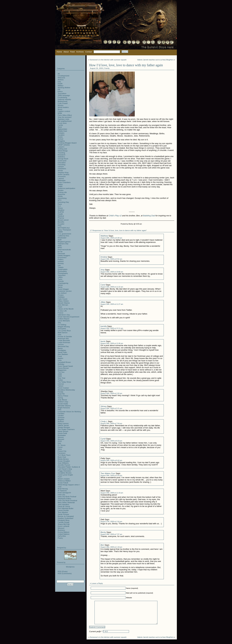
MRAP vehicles (64, 145)
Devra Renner (63, 368)
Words (60, 170)
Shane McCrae (64, 524)
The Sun (61, 372)
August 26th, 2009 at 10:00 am (112, 272)
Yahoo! (60, 386)
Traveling (61, 153)
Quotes (61, 190)
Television (62, 275)
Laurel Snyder (63, 510)
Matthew (104, 236)
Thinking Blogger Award (67, 143)
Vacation (61, 135)
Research (62, 155)
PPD (60, 226)
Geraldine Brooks (65, 473)
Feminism (62, 453)
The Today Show (64, 382)
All (59, 74)
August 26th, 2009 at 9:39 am (111, 238)
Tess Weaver (63, 512)
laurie (103, 341)
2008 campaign (64, 95)
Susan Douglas (64, 461)
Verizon (61, 344)
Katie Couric (63, 299)
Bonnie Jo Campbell (66, 516)
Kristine (104, 257)
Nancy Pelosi (63, 396)
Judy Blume (62, 400)
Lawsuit (61, 178)
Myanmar (61, 194)
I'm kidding (62, 325)
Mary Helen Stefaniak (66, 502)
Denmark (61, 253)
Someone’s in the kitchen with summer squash (108, 60)
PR (59, 89)
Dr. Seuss (62, 445)
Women (61, 437)
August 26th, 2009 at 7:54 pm (111, 423)
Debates (61, 133)
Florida (60, 392)
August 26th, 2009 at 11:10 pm (112, 493)
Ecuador (61, 224)
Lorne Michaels (64, 321)
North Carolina (63, 174)
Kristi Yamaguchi (64, 493)
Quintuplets (62, 271)
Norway (61, 263)
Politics (61, 259)
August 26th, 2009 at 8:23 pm (111, 441)
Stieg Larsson (63, 423)
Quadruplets (63, 269)
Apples (60, 358)
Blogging (61, 141)
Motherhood (62, 101)
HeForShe (62, 536)
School (60, 139)
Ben (102, 545)
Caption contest (64, 111)
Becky (103, 532)
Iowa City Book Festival (67, 496)
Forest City (62, 451)
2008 (60, 374)
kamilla (104, 326)
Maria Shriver (63, 431)
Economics (62, 257)
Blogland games (64, 242)
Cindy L (104, 421)
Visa (59, 334)
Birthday (61, 364)
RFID (60, 248)
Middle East (62, 131)
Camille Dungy (64, 522)
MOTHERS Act (64, 228)
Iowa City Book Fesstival (67, 500)
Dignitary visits (63, 119)
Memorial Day (63, 346)
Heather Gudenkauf (65, 518)
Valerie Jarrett (63, 425)
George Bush (63, 159)
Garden (61, 415)
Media (60, 196)
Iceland (61, 261)
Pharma (61, 218)
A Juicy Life (62, 311)
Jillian (103, 302)
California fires (63, 236)
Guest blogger (63, 289)
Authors (61, 421)
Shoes (60, 208)
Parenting (62, 165)
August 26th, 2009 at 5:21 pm (111, 408)
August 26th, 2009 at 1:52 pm (111, 393)
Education (62, 163)
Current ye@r (96, 636)
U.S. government (64, 234)
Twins (60, 279)
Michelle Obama (64, 406)
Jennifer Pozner (64, 465)
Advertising (62, 198)
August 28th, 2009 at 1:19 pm (111, 547)
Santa (60, 287)
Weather (61, 210)
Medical (61, 216)
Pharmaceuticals (64, 249)
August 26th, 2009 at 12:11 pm (112, 328)
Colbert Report (64, 319)
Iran (59, 265)
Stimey (104, 406)
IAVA (60, 246)
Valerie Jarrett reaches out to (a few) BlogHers (155, 60)
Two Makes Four (108, 473)
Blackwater (62, 238)
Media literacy (63, 459)
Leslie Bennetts (64, 340)
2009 (60, 376)
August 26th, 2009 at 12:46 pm (112, 343)
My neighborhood (65, 121)
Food (60, 356)
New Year (62, 378)
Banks (60, 348)
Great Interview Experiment (69, 317)
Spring (60, 398)
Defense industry (64, 99)
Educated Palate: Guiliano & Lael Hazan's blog (69, 468)
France (60, 313)
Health (60, 214)
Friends (61, 281)
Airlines (61, 80)
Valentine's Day (64, 315)
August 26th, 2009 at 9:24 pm (111, 475)
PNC (60, 410)
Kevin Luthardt (63, 526)
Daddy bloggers (64, 255)
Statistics (61, 157)
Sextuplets (62, 329)
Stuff (60, 240)
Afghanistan (62, 129)
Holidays (61, 297)
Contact (89, 52)
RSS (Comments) (65, 573)
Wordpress (70, 567)
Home (59, 52)
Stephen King (63, 172)
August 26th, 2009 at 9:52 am (111, 259)
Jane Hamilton (63, 504)
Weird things (63, 151)
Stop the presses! (65, 117)
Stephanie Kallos (64, 498)
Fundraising (62, 97)
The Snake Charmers (66, 429)
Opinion (61, 167)
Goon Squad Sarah (65, 366)
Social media (63, 404)
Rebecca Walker (64, 481)
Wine (60, 449)
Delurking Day (63, 202)
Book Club (62, 457)
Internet (61, 384)
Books (60, 137)
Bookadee (62, 435)
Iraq (59, 82)
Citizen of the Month (66, 309)
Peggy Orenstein (64, 471)
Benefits (61, 222)
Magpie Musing (64, 327)
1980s (60, 277)
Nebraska (62, 180)
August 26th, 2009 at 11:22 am (112, 287)
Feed (72, 52)
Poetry (60, 538)
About (66, 52)
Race (60, 204)
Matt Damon (63, 332)
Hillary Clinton (63, 301)
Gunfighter (62, 350)
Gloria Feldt (62, 433)
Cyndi (103, 439)
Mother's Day (63, 402)
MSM (60, 113)
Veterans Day (63, 244)
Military (61, 85)
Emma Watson (64, 532)
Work (60, 127)
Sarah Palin (62, 352)
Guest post (62, 161)
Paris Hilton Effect (65, 115)
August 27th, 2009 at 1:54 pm (111, 521)
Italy (59, 443)
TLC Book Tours (64, 455)
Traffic (60, 186)
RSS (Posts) (63, 571)
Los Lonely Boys (64, 331)
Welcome (61, 78)
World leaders (63, 107)
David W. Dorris (64, 506)
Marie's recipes (64, 479)
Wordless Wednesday (66, 390)
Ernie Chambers (64, 182)
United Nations (64, 534)
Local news (62, 123)
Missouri (61, 528)
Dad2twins (62, 168)
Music (60, 109)
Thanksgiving (63, 283)
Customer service (65, 291)
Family (107, 68)
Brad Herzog (63, 489)
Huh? (60, 477)
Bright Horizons (64, 408)
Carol (103, 285)
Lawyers (61, 147)
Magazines (62, 370)
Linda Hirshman (64, 342)
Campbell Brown (64, 362)
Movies (61, 105)
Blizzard (61, 439)
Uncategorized (63, 76)
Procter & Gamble (65, 336)
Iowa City (61, 495)
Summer (61, 417)
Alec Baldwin (63, 354)
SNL (59, 323)
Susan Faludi (63, 483)
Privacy (61, 295)
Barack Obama (64, 303)
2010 (60, 441)
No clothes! (62, 293)
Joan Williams (63, 463)
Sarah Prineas (63, 514)
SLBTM (61, 212)
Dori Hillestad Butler (66, 508)
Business (61, 530)
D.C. (59, 206)
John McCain (63, 305)
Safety (60, 184)
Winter (60, 285)
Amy (103, 270)
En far (60, 251)
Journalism (62, 93)
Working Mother (64, 87)
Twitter (60, 380)
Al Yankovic (62, 491)
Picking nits (62, 192)
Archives (80, 52)
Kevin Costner (63, 388)
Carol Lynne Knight (65, 475)
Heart (60, 307)
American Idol (63, 338)
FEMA (60, 232)
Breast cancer (63, 220)
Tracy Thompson (64, 230)
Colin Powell (63, 103)
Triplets (61, 267)
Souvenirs (62, 176)
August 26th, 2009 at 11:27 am (112, 304)
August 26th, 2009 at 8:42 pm (111, 460)
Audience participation (66, 188)
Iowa (60, 360)
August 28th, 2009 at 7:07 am (111, 534)
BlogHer (61, 419)
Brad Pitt (61, 394)
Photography (63, 273)
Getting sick (62, 149)
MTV (60, 200)
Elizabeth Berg (64, 520)
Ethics (60, 91)
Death (60, 84)
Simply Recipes (64, 427)
